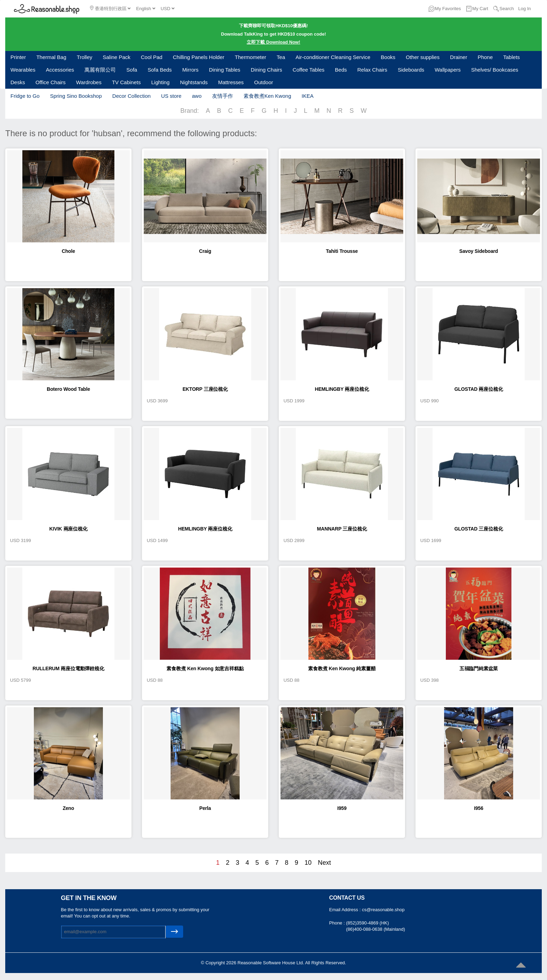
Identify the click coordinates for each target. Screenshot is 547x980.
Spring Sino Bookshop (76, 96)
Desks (18, 82)
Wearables (23, 70)
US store (171, 96)
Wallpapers (448, 70)
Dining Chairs (267, 70)
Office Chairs (51, 82)
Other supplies (423, 57)
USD (168, 9)
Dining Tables (225, 70)
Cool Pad (152, 57)
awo (197, 96)
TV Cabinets (126, 82)
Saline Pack (117, 57)
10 (308, 863)
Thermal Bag (51, 57)
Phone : (338, 923)
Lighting (160, 82)
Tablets (512, 57)
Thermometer (250, 57)
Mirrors (190, 70)
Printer (18, 57)
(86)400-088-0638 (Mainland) (376, 929)
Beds (341, 70)
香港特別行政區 (110, 8)
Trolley (84, 57)
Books (388, 57)
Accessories (60, 70)
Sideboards (411, 70)
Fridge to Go (25, 96)
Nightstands (194, 82)
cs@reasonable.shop (383, 910)
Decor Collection (132, 96)
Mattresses (231, 82)
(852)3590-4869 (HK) (368, 923)
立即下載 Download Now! (273, 42)
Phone (485, 57)
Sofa (132, 70)
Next (324, 863)
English (145, 9)
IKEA (307, 96)
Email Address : (346, 910)
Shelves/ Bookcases (495, 70)
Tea (281, 57)
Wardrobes (89, 82)
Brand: (190, 111)
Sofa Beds (160, 70)
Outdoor (264, 82)
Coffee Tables (309, 70)
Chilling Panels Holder (198, 57)
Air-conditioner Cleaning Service (333, 57)
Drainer (459, 57)
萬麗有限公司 (100, 70)
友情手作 (223, 96)
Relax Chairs (372, 70)
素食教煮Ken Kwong (267, 96)
